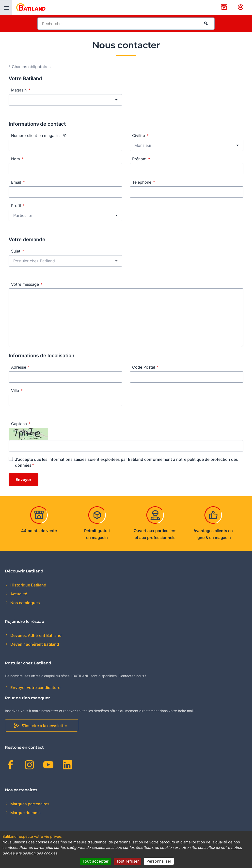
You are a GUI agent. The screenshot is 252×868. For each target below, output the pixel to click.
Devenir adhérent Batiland (34, 644)
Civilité (140, 135)
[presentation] (6, 8)
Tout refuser (127, 861)
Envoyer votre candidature (35, 688)
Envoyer (24, 480)
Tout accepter (95, 861)
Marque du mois (25, 813)
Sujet (18, 251)
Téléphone (144, 182)
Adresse (20, 367)
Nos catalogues (25, 603)
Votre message (27, 284)
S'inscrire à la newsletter (44, 726)
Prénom (141, 159)
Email (18, 182)
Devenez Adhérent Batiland (35, 635)
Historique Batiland (28, 585)
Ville (17, 390)
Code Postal (145, 367)
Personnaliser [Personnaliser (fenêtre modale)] (159, 861)
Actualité (18, 594)
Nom (17, 159)
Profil (18, 206)
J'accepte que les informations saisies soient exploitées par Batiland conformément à (126, 462)
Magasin (21, 90)
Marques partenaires (29, 804)
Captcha (21, 424)
